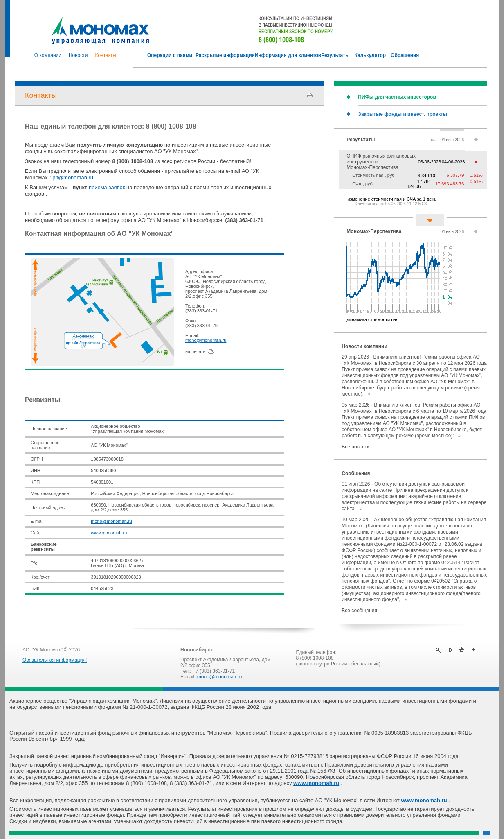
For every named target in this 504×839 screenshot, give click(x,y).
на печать (195, 351)
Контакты (41, 95)
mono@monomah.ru (206, 340)
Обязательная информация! (55, 660)
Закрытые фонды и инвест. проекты (403, 114)
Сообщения (356, 473)
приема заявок (107, 187)
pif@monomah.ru (73, 178)
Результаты (361, 140)
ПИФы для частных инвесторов (397, 97)
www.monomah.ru (109, 533)
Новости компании (364, 346)
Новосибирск (197, 650)
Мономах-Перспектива (374, 231)
